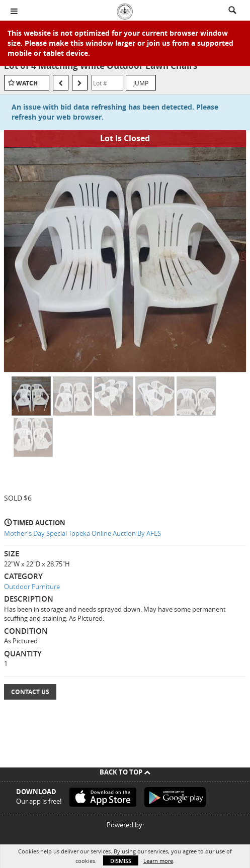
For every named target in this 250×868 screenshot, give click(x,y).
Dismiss (121, 861)
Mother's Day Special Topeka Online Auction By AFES (82, 533)
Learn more (158, 861)
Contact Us (30, 692)
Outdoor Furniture (32, 587)
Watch (27, 83)
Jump (141, 83)
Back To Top (125, 772)
